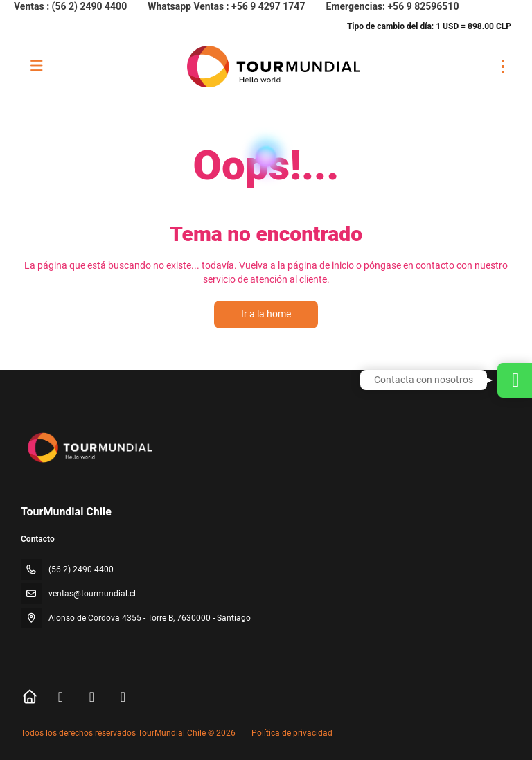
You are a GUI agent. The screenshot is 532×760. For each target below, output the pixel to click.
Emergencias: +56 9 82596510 (392, 6)
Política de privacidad (292, 733)
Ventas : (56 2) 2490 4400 (70, 6)
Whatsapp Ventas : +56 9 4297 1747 (226, 6)
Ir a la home (266, 314)
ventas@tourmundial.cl (92, 594)
